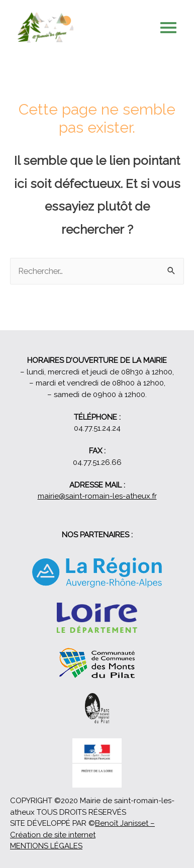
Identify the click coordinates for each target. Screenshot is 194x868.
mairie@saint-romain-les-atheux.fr (97, 496)
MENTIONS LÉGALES (46, 846)
